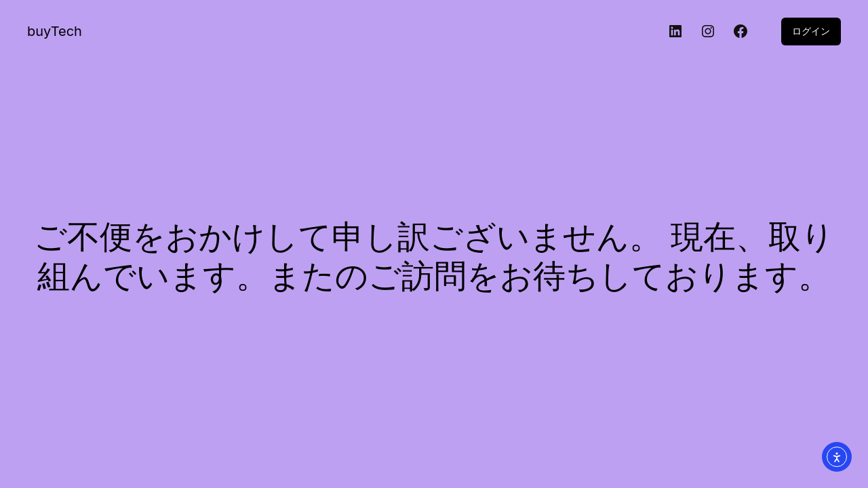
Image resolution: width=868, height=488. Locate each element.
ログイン (811, 31)
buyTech (55, 31)
